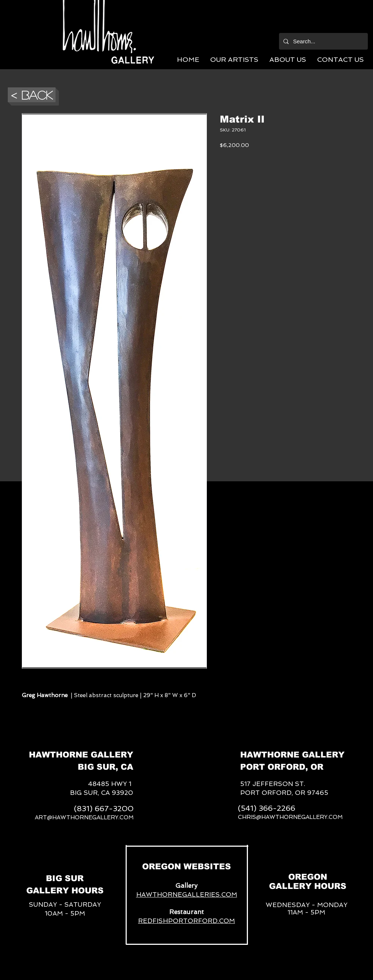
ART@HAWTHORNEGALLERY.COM (84, 817)
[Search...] (323, 41)
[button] (234, 59)
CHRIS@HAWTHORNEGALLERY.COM (290, 817)
